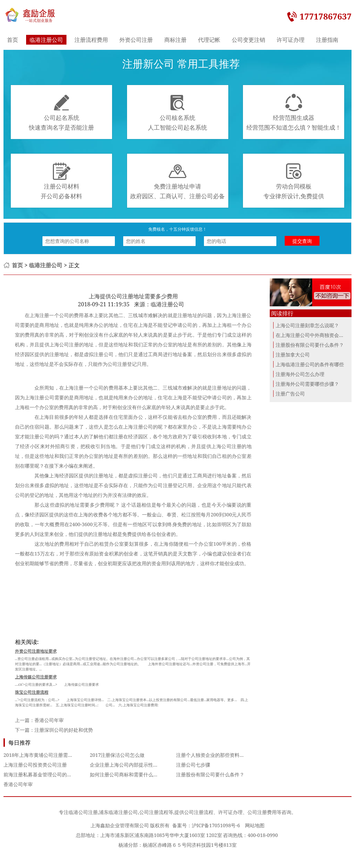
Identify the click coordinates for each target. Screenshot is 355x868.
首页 (13, 40)
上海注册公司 (40, 397)
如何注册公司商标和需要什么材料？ (129, 774)
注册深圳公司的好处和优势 (64, 730)
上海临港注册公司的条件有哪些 (310, 364)
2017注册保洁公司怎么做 (117, 755)
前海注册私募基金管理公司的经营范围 (45, 774)
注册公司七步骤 (193, 765)
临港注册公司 (46, 40)
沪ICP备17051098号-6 (216, 825)
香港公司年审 (49, 720)
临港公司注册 (83, 812)
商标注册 (175, 40)
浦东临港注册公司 (118, 812)
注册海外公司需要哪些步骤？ (307, 384)
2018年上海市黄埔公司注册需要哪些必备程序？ (55, 755)
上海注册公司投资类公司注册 (35, 765)
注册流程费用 (91, 40)
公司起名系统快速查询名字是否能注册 (61, 113)
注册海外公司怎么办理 (300, 374)
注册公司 (143, 427)
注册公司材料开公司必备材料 (61, 181)
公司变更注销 (248, 40)
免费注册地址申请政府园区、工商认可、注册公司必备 (177, 181)
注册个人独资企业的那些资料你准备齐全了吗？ (227, 755)
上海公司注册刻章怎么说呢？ (307, 325)
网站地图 (255, 825)
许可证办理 (291, 40)
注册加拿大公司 (293, 355)
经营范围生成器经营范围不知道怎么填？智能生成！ (294, 113)
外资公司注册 (136, 40)
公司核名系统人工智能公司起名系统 (177, 113)
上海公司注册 (226, 446)
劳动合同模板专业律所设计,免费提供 (294, 181)
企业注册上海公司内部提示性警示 (126, 765)
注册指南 (327, 40)
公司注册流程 (154, 812)
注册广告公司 (290, 394)
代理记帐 (209, 40)
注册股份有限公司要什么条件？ (210, 774)
